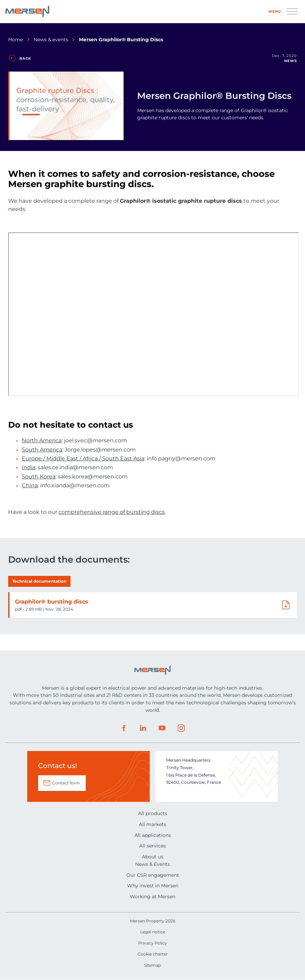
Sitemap (152, 965)
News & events (51, 40)
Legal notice (153, 932)
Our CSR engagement (153, 875)
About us (153, 857)
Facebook (124, 728)
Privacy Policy (153, 943)
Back (25, 58)
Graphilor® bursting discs (52, 602)
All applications (153, 835)
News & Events (152, 864)
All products (153, 813)
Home (15, 40)
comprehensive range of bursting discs (112, 512)
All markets (152, 824)
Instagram (181, 728)
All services (152, 846)
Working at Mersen (152, 897)
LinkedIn (143, 728)
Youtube (162, 728)
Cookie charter (153, 954)
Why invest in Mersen (153, 886)
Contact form (66, 783)
